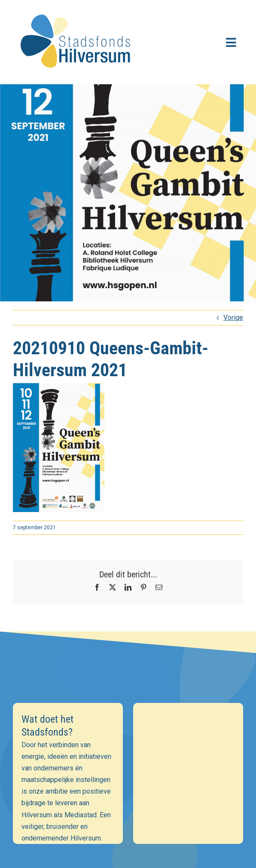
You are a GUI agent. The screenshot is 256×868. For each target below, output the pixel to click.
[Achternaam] (128, 782)
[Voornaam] (128, 763)
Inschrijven (128, 804)
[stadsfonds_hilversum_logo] (77, 9)
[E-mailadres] (128, 744)
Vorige (233, 317)
